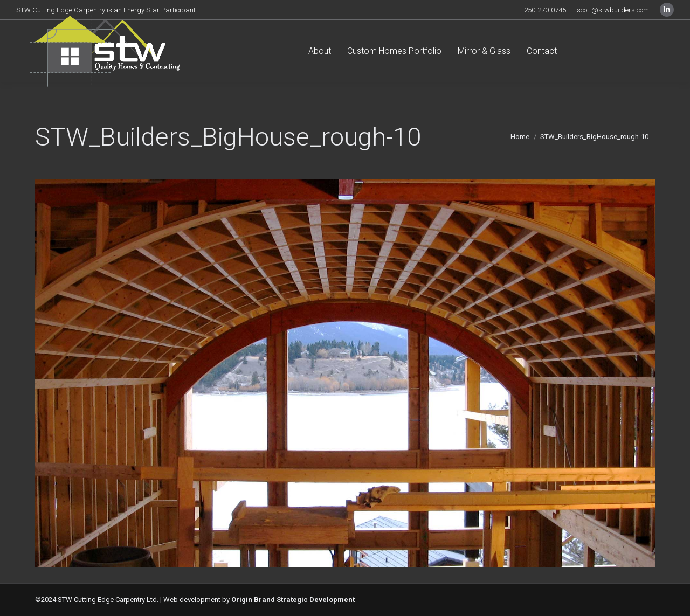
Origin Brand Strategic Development (293, 600)
